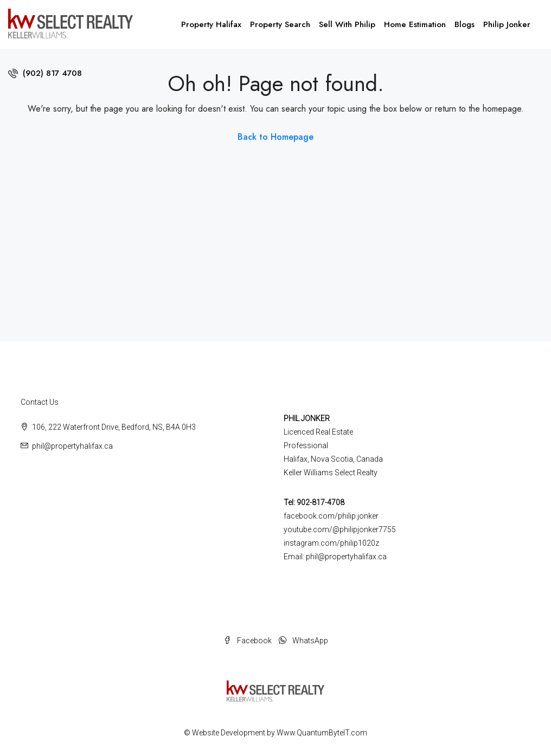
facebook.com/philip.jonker (331, 516)
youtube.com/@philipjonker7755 (340, 529)
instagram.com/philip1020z (331, 543)
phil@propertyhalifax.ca (72, 446)
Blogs (464, 24)
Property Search (280, 24)
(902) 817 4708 (45, 73)
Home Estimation (415, 24)
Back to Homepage (275, 137)
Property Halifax (211, 24)
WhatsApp (303, 641)
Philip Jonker (507, 24)
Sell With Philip (347, 24)
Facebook (248, 641)
